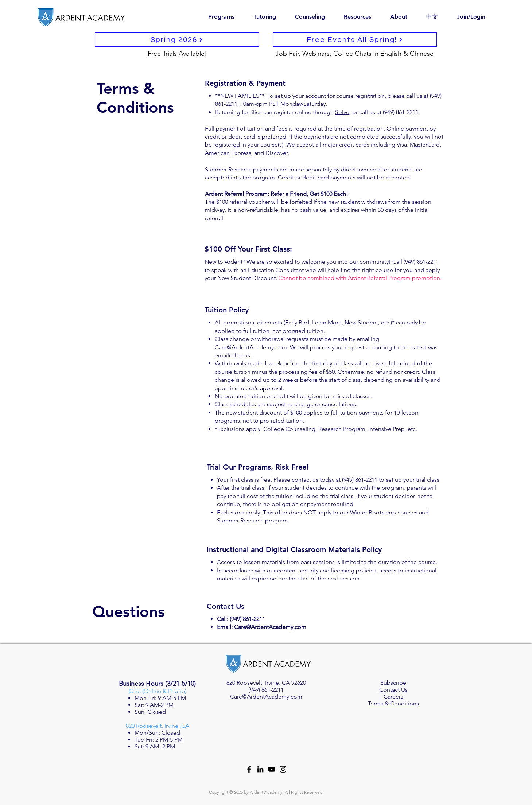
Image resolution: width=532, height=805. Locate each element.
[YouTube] (272, 769)
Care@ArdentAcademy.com (251, 347)
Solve (342, 112)
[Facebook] (249, 769)
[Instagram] (283, 769)
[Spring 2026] (177, 40)
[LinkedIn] (260, 769)
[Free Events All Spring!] (355, 40)
